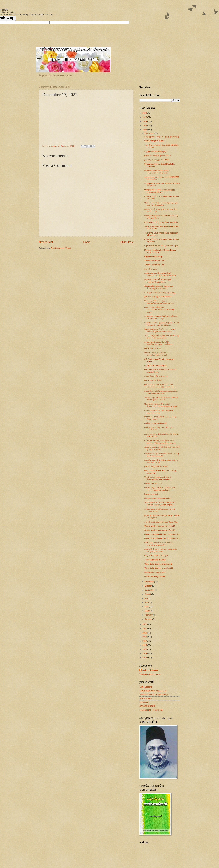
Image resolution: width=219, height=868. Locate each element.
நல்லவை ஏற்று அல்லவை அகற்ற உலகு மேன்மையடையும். (162, 454)
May (147, 607)
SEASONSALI (146, 698)
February (149, 615)
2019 (145, 633)
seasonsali (144, 702)
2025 (145, 117)
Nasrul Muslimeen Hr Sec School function (162, 534)
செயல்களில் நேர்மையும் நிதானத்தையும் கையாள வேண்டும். (162, 204)
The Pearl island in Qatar (155, 560)
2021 (145, 624)
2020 (145, 629)
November (149, 582)
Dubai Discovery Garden (155, 576)
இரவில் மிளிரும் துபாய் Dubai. (158, 156)
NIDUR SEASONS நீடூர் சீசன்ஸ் (153, 691)
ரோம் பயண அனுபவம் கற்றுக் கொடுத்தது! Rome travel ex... (158, 478)
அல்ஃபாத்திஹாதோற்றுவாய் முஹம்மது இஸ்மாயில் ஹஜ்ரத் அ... (162, 337)
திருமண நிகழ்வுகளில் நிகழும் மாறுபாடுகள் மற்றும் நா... (157, 171)
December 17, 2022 (153, 348)
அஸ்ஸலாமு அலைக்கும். (155, 572)
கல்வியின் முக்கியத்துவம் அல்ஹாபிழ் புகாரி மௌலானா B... (161, 392)
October (148, 586)
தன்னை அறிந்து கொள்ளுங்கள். (158, 297)
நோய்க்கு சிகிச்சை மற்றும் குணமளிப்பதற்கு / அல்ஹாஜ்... (159, 302)
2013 (145, 658)
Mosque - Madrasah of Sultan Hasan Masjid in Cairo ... (160, 251)
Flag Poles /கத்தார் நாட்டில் (156, 555)
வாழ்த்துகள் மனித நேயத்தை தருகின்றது (162, 137)
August (148, 594)
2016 (145, 645)
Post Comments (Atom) (61, 248)
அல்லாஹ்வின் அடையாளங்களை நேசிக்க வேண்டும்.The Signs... (159, 504)
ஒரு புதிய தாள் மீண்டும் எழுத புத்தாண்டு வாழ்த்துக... (158, 281)
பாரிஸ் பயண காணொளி (155, 423)
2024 (145, 121)
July (147, 598)
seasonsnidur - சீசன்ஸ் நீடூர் (151, 710)
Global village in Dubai (154, 141)
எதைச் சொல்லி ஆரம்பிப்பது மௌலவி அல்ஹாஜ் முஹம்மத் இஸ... (162, 324)
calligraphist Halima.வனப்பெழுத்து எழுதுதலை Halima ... (160, 191)
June (147, 602)
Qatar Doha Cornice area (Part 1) (159, 568)
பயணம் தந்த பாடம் (153, 483)
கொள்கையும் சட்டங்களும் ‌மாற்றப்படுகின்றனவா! (156, 354)
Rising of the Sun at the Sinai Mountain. (161, 222)
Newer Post (46, 242)
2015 (145, 649)
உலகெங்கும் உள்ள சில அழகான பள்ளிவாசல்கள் (159, 411)
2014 (145, 653)
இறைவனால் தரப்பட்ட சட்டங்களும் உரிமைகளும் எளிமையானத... (160, 330)
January (148, 619)
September (150, 590)
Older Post (127, 242)
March (148, 611)
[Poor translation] (11, 18)
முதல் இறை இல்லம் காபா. (156, 376)
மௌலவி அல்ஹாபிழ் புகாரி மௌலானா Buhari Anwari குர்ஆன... (161, 405)
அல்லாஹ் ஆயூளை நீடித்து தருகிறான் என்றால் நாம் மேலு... (161, 317)
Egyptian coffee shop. (154, 256)
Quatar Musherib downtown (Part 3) (160, 530)
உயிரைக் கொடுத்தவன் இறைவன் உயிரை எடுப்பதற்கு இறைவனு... (160, 442)
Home (87, 242)
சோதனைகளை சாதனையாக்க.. (158, 498)
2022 (145, 130)
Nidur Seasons (146, 687)
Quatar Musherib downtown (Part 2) (160, 526)
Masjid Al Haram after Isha (156, 366)
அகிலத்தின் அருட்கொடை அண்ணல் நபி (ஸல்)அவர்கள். (161, 550)
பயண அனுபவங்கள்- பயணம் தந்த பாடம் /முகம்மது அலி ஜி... (160, 489)
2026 (145, 113)
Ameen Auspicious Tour (154, 261)
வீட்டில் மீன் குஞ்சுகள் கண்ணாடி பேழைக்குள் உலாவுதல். (159, 287)
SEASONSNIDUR (147, 706)
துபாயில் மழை (151, 269)
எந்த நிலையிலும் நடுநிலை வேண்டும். (161, 522)
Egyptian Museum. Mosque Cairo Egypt (161, 246)
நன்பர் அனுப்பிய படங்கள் (156, 466)
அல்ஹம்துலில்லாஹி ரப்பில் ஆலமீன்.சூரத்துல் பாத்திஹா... (159, 343)
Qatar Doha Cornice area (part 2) (158, 564)
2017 (145, 641)
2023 (145, 126)
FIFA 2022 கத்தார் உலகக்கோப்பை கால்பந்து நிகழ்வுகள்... (159, 544)
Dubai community (152, 494)
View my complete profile (150, 674)
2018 (145, 637)
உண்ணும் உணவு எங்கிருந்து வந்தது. (160, 293)
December (149, 133)
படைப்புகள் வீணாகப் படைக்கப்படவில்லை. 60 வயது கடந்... (159, 310)
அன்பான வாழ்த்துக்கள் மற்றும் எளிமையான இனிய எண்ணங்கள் (160, 274)
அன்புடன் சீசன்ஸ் (150, 670)
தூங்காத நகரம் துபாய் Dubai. (157, 160)
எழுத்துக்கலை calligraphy (155, 151)
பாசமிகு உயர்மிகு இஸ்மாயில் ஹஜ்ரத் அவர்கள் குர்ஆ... (161, 461)
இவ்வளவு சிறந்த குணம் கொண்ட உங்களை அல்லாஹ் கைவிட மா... (160, 386)
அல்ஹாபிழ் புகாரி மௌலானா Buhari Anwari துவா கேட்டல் (161, 399)
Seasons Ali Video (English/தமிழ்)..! (155, 695)
